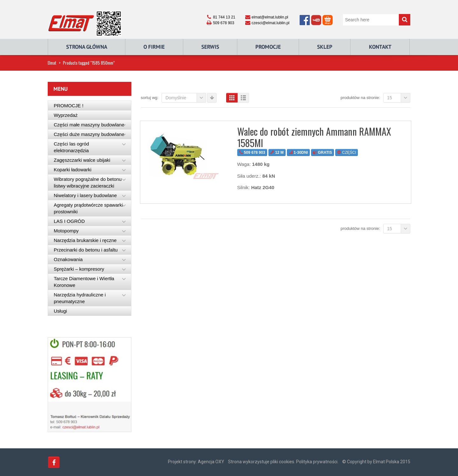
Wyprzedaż (66, 115)
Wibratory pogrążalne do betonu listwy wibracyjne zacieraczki (88, 182)
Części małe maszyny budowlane (89, 125)
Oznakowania (68, 259)
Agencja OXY (211, 462)
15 (399, 98)
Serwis (210, 47)
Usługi (60, 311)
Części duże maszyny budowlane (89, 134)
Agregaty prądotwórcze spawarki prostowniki (88, 208)
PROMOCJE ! (69, 106)
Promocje (268, 47)
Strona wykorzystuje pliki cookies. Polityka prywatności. (283, 462)
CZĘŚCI (347, 153)
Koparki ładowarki (73, 170)
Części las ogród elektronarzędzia (71, 147)
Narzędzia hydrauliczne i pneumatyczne (80, 298)
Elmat (52, 63)
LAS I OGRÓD (69, 221)
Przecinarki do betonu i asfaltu (86, 250)
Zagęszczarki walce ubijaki (82, 160)
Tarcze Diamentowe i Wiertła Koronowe (84, 282)
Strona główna (87, 47)
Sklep (325, 47)
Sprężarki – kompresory (79, 269)
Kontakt (380, 47)
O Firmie (154, 47)
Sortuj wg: (150, 98)
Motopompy (66, 231)
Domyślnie (186, 98)
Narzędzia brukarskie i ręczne (85, 240)
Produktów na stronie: (360, 98)
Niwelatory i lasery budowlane (85, 195)
